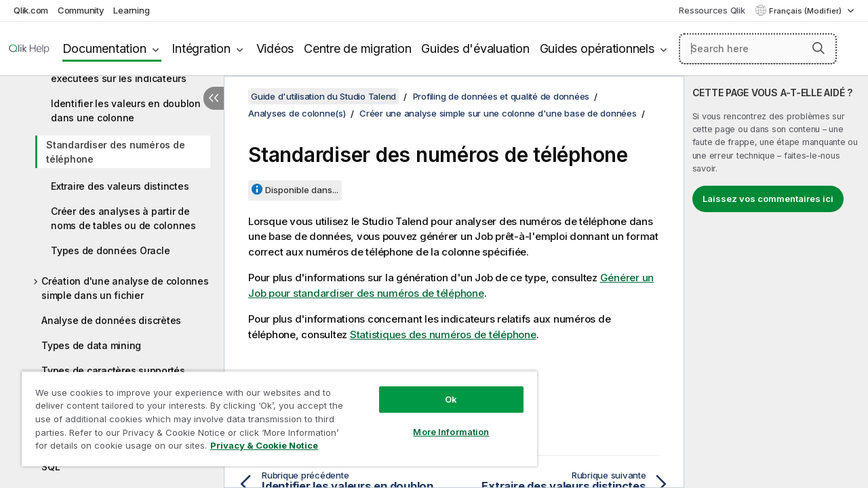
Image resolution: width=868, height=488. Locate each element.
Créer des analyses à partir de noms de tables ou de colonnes (123, 218)
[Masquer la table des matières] (214, 98)
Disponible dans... (302, 190)
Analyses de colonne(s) (297, 113)
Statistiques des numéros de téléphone (443, 334)
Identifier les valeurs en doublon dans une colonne (126, 110)
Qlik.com (31, 10)
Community (81, 10)
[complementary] (776, 282)
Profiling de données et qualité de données (501, 96)
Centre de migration (357, 48)
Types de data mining (91, 345)
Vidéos (275, 48)
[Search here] (758, 49)
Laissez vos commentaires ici (768, 199)
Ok (441, 389)
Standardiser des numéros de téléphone (115, 152)
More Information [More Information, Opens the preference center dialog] (441, 422)
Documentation (104, 48)
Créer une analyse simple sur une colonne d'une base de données (498, 113)
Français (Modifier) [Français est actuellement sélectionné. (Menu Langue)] (806, 11)
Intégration (201, 48)
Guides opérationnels (597, 48)
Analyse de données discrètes (111, 320)
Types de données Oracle (110, 250)
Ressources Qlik (712, 10)
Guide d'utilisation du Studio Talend (323, 96)
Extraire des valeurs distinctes (120, 186)
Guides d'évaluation (475, 48)
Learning (131, 10)
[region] (273, 413)
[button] (818, 48)
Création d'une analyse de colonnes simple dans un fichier (125, 288)
